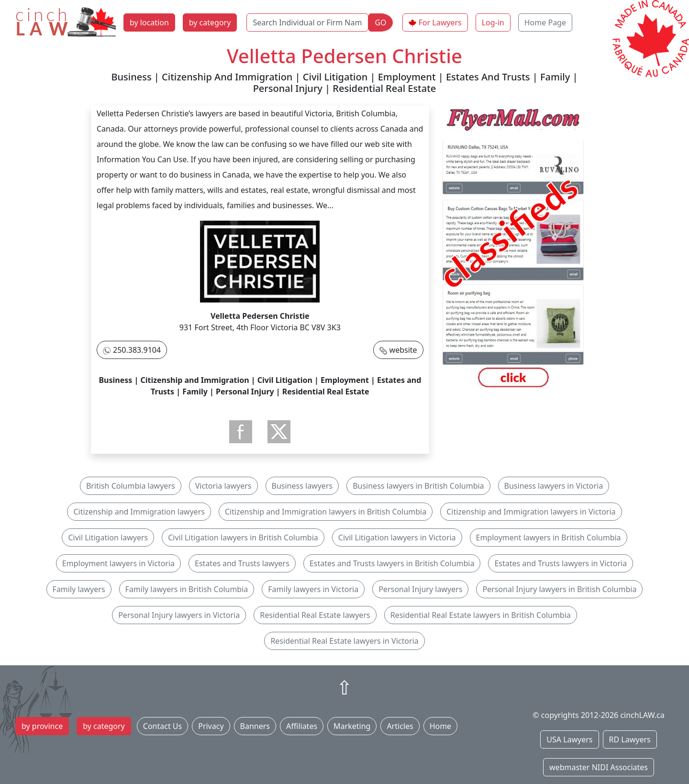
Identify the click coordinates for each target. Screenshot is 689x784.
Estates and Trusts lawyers (242, 563)
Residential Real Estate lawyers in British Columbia (481, 615)
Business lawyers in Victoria (554, 486)
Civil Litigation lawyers (108, 538)
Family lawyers (79, 589)
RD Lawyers (630, 739)
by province (42, 726)
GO (380, 22)
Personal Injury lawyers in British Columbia (559, 589)
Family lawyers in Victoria (313, 589)
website (403, 350)
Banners (255, 726)
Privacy (211, 726)
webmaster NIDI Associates (599, 767)
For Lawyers (440, 22)
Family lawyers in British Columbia (187, 589)
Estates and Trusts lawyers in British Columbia (392, 563)
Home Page (545, 22)
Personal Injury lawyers (420, 589)
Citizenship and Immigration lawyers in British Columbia (326, 512)
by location (149, 22)
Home (441, 726)
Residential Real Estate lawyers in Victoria (344, 641)
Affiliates (302, 726)
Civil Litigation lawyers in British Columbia (243, 538)
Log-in (493, 22)
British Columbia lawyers (131, 486)
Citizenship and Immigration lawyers (139, 512)
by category (210, 22)
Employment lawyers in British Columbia (549, 538)
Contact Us (162, 726)
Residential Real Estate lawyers (315, 615)
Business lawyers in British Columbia (418, 486)
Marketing (352, 726)
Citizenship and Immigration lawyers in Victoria (531, 512)
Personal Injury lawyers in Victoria (179, 615)
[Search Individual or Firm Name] (307, 22)
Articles (400, 726)
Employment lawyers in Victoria (118, 563)
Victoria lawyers (223, 486)
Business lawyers (302, 486)
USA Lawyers (569, 739)
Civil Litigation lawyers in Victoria (397, 538)
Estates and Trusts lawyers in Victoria (561, 563)
